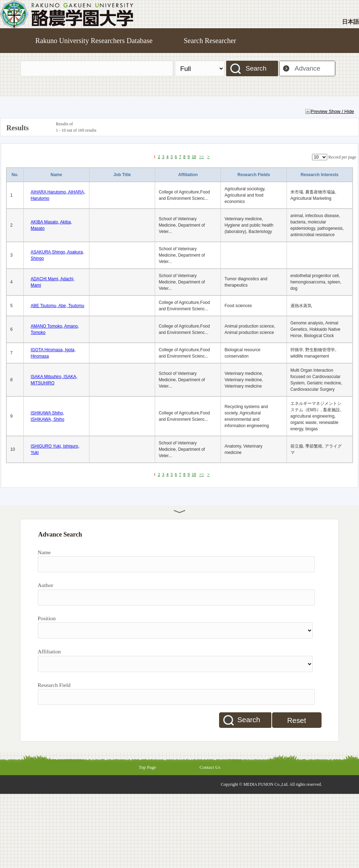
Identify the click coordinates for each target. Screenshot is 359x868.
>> (202, 157)
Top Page (147, 767)
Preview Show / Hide (332, 111)
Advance (308, 68)
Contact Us (210, 767)
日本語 (351, 22)
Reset (297, 720)
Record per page (342, 157)
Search (256, 68)
